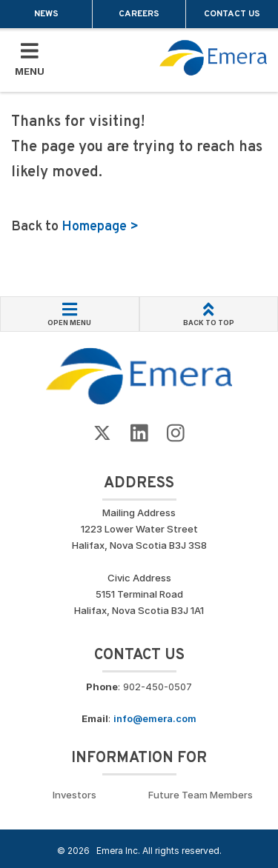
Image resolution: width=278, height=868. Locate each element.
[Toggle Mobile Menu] (30, 60)
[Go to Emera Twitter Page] (102, 434)
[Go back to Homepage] (139, 375)
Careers (139, 14)
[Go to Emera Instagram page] (176, 434)
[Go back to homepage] (214, 58)
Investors (75, 795)
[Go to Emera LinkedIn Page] (139, 434)
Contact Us (232, 14)
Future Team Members (201, 795)
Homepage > (100, 227)
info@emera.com (155, 718)
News (46, 14)
